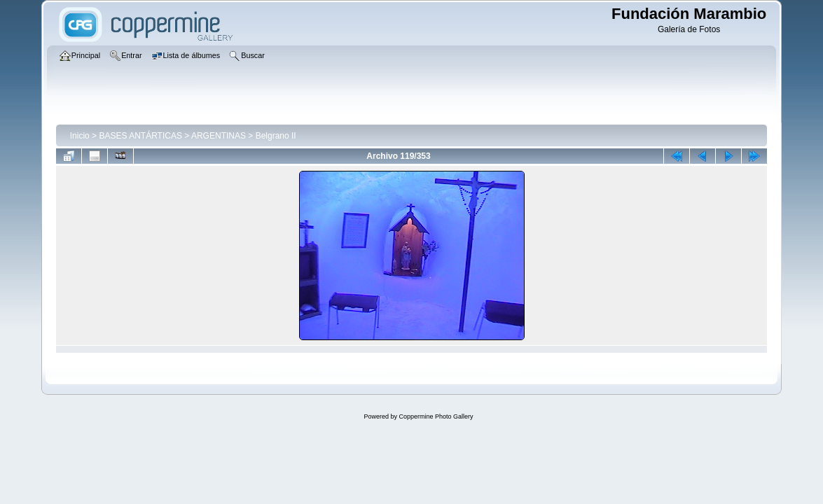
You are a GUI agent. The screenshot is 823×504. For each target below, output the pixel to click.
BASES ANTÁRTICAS (140, 136)
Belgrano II (276, 136)
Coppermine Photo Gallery (436, 416)
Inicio (80, 136)
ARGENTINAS (219, 136)
